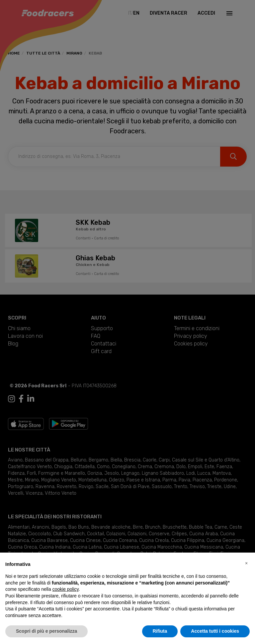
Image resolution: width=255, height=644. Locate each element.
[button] (246, 563)
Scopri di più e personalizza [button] (46, 631)
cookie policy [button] (66, 589)
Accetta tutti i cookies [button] (215, 631)
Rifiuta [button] (160, 631)
